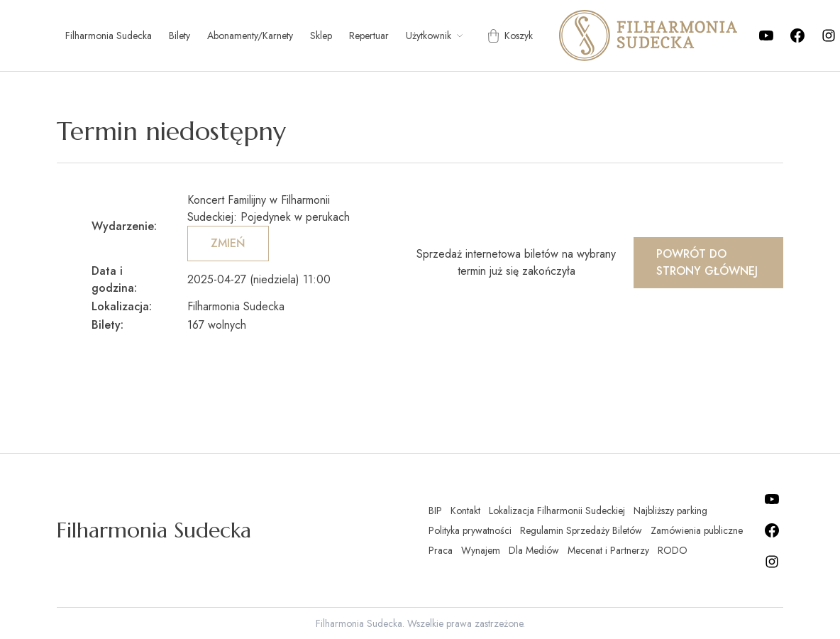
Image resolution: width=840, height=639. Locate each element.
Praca (441, 550)
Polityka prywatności (470, 530)
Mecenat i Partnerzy (608, 550)
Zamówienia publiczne (697, 530)
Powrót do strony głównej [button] (707, 262)
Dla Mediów (534, 550)
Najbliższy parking (670, 510)
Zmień (228, 243)
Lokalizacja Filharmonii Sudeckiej (557, 510)
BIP (435, 510)
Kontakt (465, 510)
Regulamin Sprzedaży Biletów (581, 530)
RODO (673, 550)
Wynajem (481, 550)
